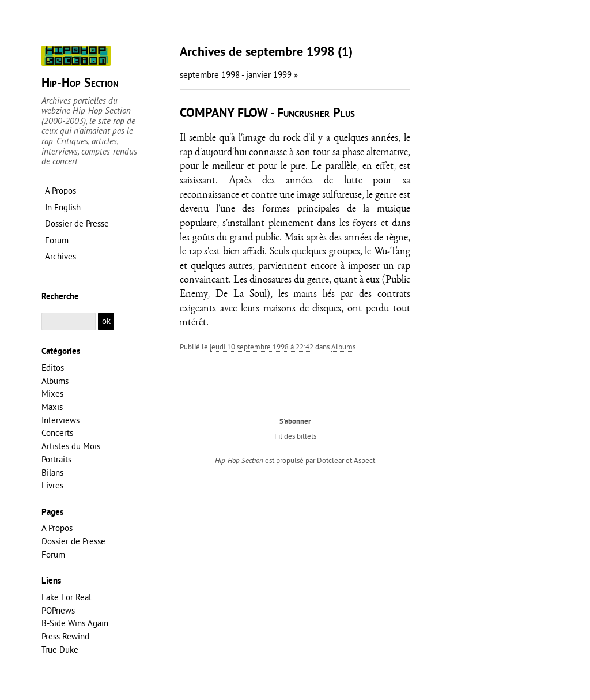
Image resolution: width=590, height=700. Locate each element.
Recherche (60, 297)
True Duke (60, 650)
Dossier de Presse (73, 541)
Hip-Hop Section (80, 84)
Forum (53, 554)
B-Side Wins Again (75, 623)
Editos (53, 368)
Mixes (52, 394)
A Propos (57, 528)
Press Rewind (65, 636)
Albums (343, 347)
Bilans (52, 473)
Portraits (56, 459)
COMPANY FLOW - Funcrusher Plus (267, 114)
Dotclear (330, 460)
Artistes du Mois (71, 446)
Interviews (60, 420)
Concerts (57, 433)
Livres (52, 485)
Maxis (52, 407)
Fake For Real (66, 597)
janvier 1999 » (272, 75)
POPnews (58, 610)
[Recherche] (69, 321)
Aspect (364, 460)
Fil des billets (295, 436)
